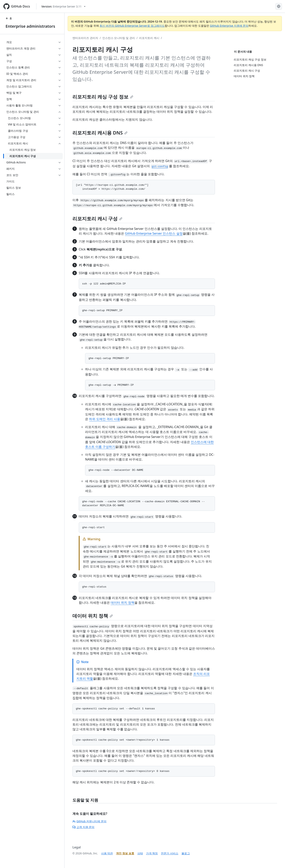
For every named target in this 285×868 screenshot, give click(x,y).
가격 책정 (152, 853)
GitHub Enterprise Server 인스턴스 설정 (154, 233)
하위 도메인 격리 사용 (104, 419)
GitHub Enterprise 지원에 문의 (229, 26)
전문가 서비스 (170, 853)
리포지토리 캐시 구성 (97, 218)
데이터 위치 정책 (123, 603)
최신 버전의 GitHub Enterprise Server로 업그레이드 (132, 26)
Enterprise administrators (30, 26)
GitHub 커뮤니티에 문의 (89, 821)
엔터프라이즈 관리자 (85, 38)
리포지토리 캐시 (149, 38)
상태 (140, 853)
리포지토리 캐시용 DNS (100, 133)
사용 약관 (107, 853)
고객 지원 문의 (83, 827)
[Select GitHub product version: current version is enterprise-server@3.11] (63, 6)
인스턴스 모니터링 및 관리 (119, 38)
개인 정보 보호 (125, 853)
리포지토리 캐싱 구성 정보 (103, 97)
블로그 (186, 853)
